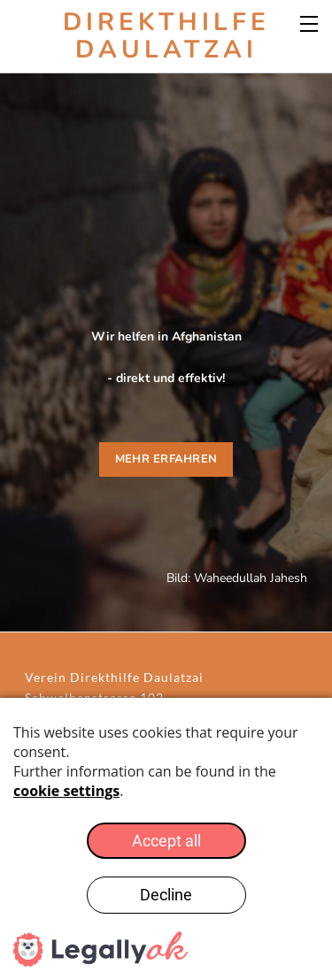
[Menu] (310, 22)
